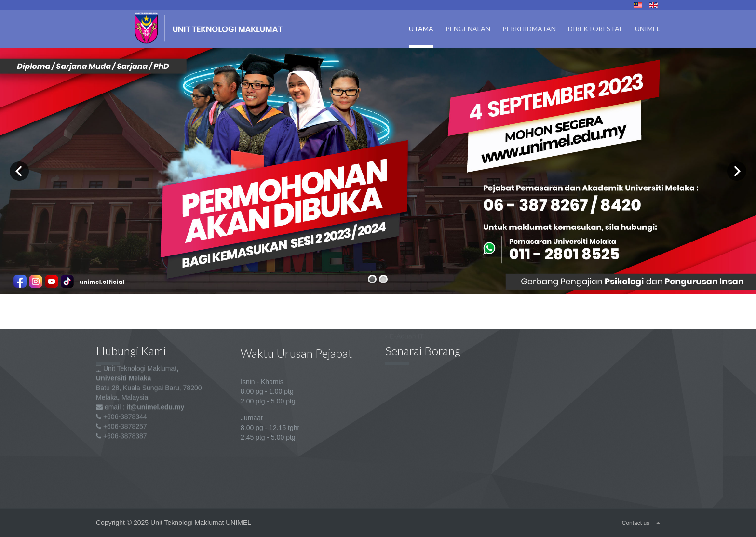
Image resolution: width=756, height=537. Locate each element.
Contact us (636, 523)
